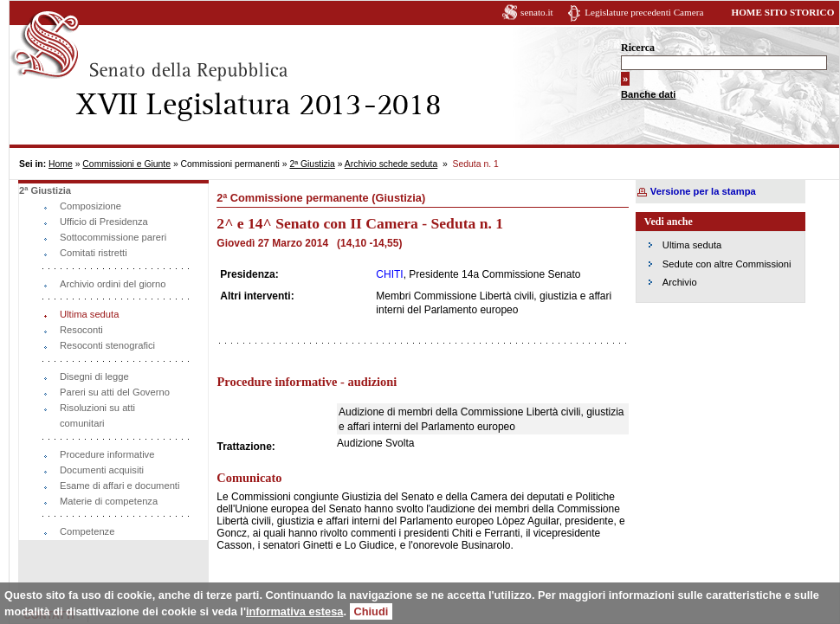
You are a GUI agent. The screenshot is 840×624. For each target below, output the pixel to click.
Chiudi (372, 611)
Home (61, 164)
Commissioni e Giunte (126, 164)
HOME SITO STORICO (782, 12)
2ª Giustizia (312, 164)
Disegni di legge (94, 376)
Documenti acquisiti (102, 470)
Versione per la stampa (703, 191)
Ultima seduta (89, 314)
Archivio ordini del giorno (113, 284)
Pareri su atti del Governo (115, 392)
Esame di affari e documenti (120, 486)
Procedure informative (107, 454)
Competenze (87, 531)
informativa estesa (294, 611)
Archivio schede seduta (391, 164)
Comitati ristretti (94, 253)
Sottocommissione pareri (113, 237)
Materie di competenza (109, 501)
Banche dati (648, 94)
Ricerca (638, 48)
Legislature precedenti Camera (644, 12)
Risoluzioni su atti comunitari (97, 415)
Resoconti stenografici (107, 345)
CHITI (389, 274)
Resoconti (81, 330)
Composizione (90, 206)
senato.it (537, 12)
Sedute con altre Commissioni (727, 264)
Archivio (680, 282)
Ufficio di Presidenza (104, 222)
